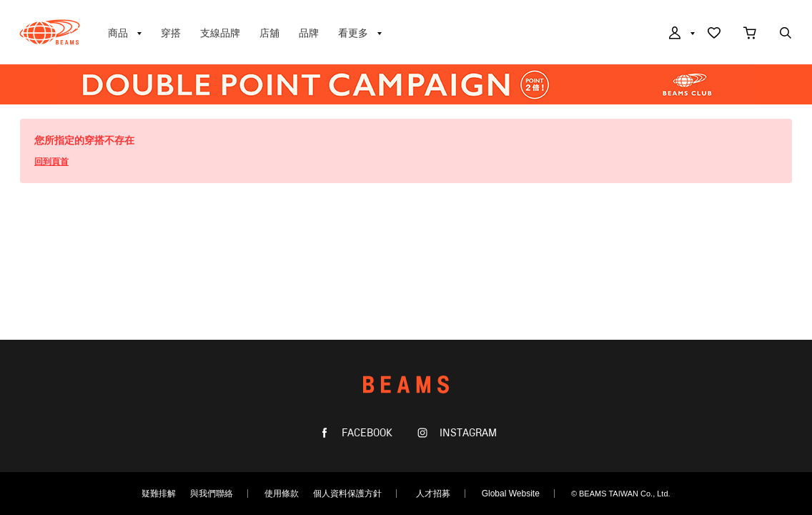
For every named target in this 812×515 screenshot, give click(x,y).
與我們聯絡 (212, 494)
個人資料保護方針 (347, 494)
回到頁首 (51, 162)
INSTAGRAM (467, 433)
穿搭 (171, 33)
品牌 (309, 33)
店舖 (269, 33)
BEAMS (50, 32)
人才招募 (433, 494)
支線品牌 (220, 33)
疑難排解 (159, 494)
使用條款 (282, 494)
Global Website (511, 494)
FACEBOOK (366, 433)
